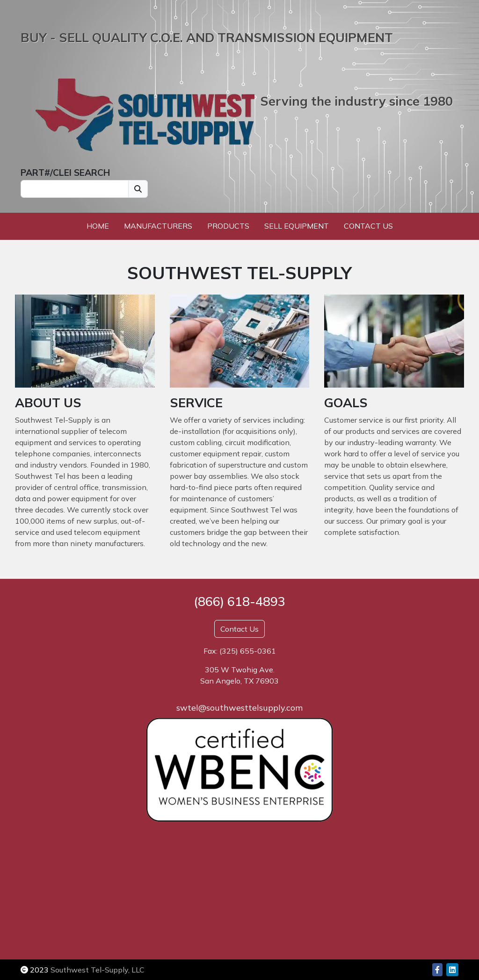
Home (98, 226)
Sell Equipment (297, 226)
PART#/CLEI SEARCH (65, 173)
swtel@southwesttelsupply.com (239, 708)
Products (228, 226)
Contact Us (368, 226)
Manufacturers (158, 226)
